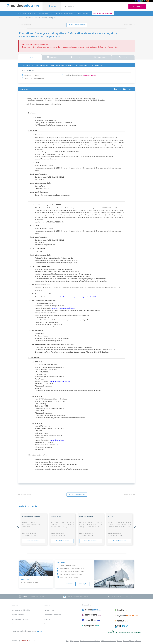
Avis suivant (129, 25)
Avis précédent (25, 25)
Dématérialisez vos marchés (53, 615)
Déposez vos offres (45, 13)
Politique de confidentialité (108, 641)
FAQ (67, 641)
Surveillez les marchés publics (25, 13)
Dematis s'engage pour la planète (130, 632)
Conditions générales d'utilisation (90, 641)
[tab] (30, 57)
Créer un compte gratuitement (103, 13)
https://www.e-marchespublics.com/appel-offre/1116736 (77, 297)
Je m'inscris (69, 584)
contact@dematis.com (57, 440)
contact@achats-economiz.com (60, 381)
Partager (117, 89)
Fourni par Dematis (136, 641)
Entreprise (52, 6)
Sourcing (47, 619)
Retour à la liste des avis (77, 25)
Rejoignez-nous (74, 641)
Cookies (119, 641)
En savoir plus (83, 584)
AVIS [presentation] (30, 57)
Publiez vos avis (49, 610)
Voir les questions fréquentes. (30, 582)
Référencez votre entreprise (65, 13)
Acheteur (69, 6)
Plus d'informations (34, 541)
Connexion (137, 6)
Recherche (126, 641)
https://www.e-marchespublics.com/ (63, 308)
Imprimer (127, 89)
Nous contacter (83, 13)
